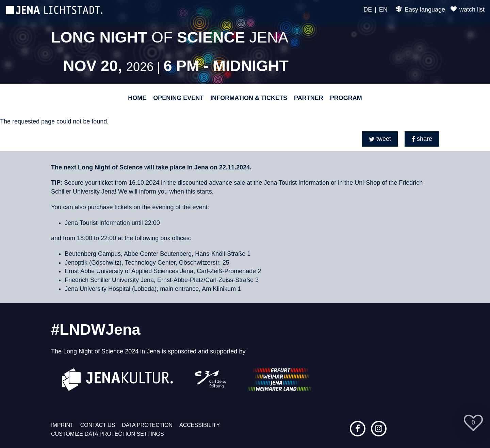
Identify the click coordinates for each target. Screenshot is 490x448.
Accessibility (200, 425)
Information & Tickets (249, 98)
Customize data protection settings (108, 434)
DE (368, 10)
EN (383, 10)
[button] (380, 139)
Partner (309, 98)
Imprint (62, 425)
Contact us (98, 425)
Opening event (178, 98)
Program (346, 98)
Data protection (147, 425)
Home (137, 98)
